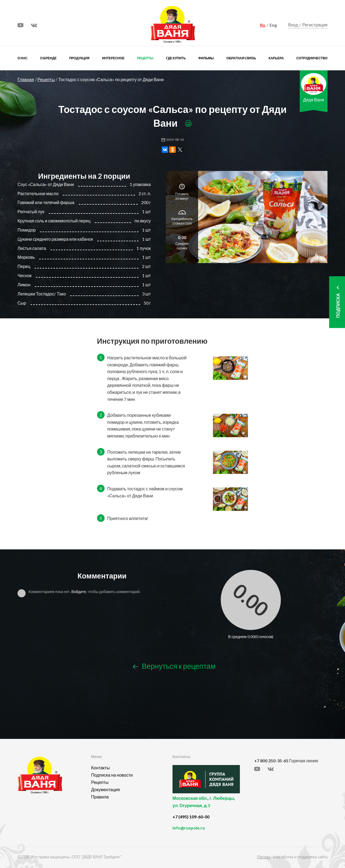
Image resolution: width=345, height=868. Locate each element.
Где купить (176, 58)
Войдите (79, 592)
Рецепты (145, 58)
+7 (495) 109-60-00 (191, 817)
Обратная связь (241, 58)
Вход (293, 25)
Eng (273, 25)
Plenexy (264, 857)
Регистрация (315, 25)
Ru (263, 25)
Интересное (113, 58)
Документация (105, 789)
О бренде (48, 58)
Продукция (79, 58)
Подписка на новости (112, 775)
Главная (26, 79)
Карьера (276, 58)
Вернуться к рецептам (174, 666)
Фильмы (206, 58)
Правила (100, 797)
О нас (23, 58)
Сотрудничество (312, 58)
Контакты (100, 768)
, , (212, 805)
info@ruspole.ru (189, 828)
